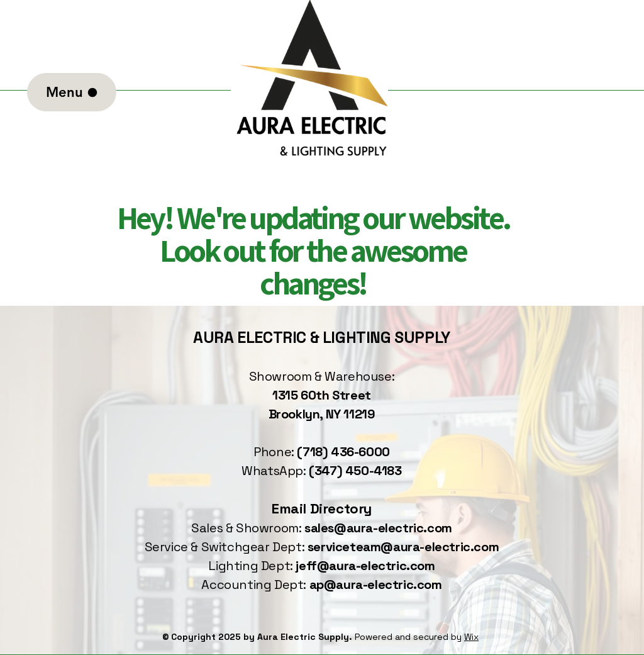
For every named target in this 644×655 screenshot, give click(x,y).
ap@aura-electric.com (376, 585)
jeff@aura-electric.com (365, 566)
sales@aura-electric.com (378, 528)
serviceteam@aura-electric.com (403, 547)
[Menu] (72, 92)
